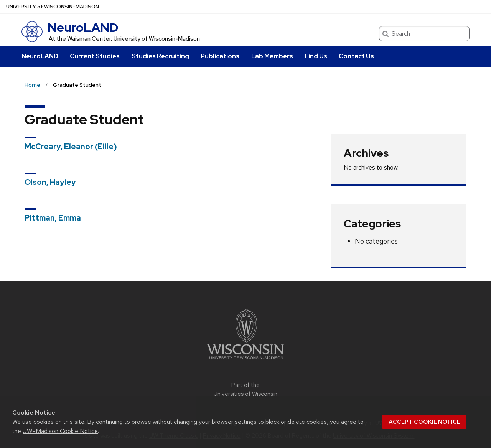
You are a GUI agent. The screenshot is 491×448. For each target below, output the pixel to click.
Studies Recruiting (160, 56)
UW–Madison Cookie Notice (60, 431)
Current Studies (95, 56)
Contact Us (356, 56)
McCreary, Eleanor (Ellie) (71, 147)
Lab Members (272, 56)
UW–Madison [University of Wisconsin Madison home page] (53, 7)
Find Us (316, 56)
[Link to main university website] (245, 361)
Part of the (245, 390)
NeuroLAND (83, 27)
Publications (220, 56)
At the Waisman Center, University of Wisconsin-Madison (124, 39)
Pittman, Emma (53, 218)
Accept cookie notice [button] (424, 422)
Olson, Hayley (50, 182)
